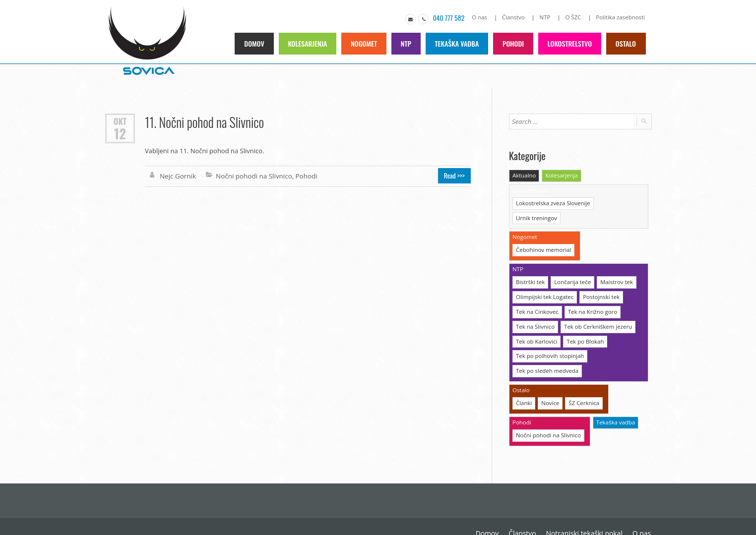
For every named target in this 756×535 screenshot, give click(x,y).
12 (120, 132)
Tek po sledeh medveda (546, 350)
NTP (547, 17)
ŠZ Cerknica (582, 382)
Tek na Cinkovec (536, 293)
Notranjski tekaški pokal (506, 510)
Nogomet (366, 43)
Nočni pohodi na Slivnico (252, 175)
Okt (120, 120)
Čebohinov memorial (542, 233)
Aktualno (524, 175)
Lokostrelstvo (571, 43)
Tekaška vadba (459, 43)
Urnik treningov (617, 202)
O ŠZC (575, 17)
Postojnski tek (598, 278)
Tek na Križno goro (590, 293)
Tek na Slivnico (535, 307)
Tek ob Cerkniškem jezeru (595, 307)
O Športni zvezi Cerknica (615, 510)
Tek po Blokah (583, 322)
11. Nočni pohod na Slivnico (203, 121)
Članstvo (517, 17)
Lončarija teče (571, 264)
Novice (549, 382)
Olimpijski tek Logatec (544, 278)
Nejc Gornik (177, 175)
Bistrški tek (530, 264)
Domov (257, 43)
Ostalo (626, 43)
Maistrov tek (613, 264)
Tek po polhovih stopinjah (549, 336)
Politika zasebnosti (621, 17)
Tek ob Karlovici (536, 322)
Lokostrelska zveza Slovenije (552, 202)
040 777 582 (453, 17)
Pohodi (515, 43)
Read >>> (456, 175)
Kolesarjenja (310, 43)
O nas (484, 17)
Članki (524, 382)
